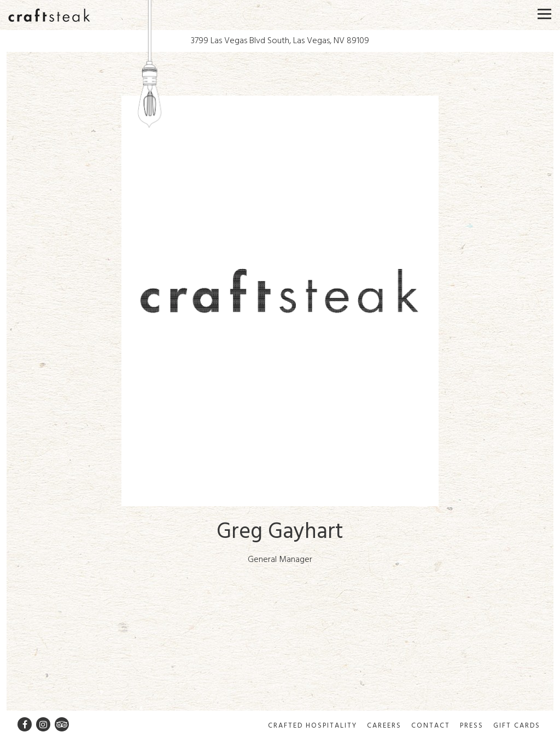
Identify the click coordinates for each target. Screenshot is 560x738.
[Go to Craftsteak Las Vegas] (280, 41)
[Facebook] (25, 724)
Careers (384, 726)
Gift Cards (517, 726)
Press (472, 726)
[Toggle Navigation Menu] (544, 14)
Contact (431, 726)
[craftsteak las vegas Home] (49, 15)
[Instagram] (43, 724)
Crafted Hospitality (313, 726)
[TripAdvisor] (62, 724)
